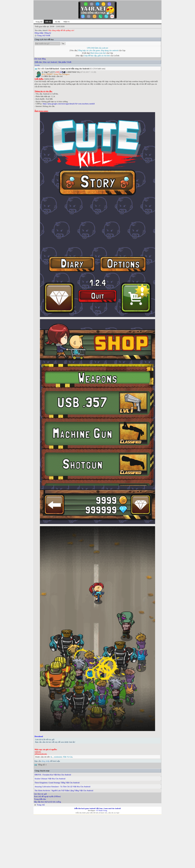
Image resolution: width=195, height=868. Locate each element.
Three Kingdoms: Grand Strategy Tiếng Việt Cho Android (57, 783)
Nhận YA (67, 22)
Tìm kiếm (37, 65)
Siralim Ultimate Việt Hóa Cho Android (50, 779)
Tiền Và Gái (68, 757)
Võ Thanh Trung (101, 810)
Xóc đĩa (58, 22)
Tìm (63, 44)
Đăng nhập (39, 33)
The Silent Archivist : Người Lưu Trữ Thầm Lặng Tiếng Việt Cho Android (64, 791)
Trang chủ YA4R (44, 35)
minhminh (58, 757)
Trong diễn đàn (40, 799)
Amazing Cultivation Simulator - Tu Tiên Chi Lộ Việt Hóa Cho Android (62, 787)
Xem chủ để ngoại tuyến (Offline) (47, 796)
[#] (61, 72)
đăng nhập (45, 761)
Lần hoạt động (40, 59)
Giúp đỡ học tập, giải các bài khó (97, 56)
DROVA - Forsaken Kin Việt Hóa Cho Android (53, 775)
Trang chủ (39, 22)
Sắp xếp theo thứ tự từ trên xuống (47, 802)
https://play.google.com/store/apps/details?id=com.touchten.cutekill (69, 104)
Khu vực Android (50, 62)
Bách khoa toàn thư (98, 53)
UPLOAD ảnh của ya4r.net (97, 48)
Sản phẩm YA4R (65, 62)
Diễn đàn (38, 62)
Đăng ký (48, 33)
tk (51, 757)
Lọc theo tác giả (40, 794)
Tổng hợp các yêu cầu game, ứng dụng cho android (98, 50)
